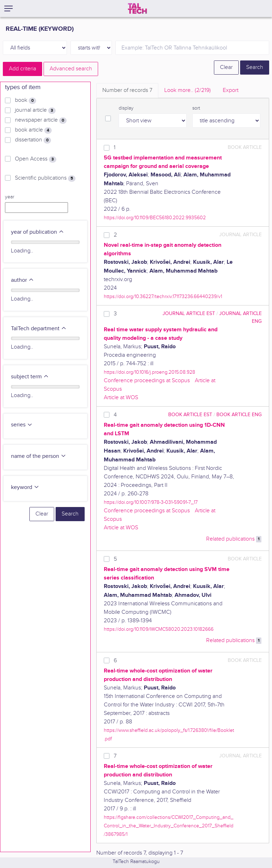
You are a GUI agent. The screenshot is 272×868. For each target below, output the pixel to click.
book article (33, 130)
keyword (25, 487)
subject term (30, 377)
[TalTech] (137, 8)
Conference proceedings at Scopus (147, 381)
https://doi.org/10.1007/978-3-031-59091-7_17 (151, 502)
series (22, 425)
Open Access (36, 159)
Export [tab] (231, 90)
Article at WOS (121, 398)
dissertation (33, 140)
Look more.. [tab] (188, 90)
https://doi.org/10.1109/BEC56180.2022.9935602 (155, 218)
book (25, 100)
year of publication (38, 232)
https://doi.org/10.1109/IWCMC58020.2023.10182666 (159, 629)
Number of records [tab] (127, 90)
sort (196, 108)
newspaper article (41, 120)
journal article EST (189, 313)
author (22, 280)
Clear (226, 67)
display (126, 108)
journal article (35, 110)
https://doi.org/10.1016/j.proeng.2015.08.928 (149, 372)
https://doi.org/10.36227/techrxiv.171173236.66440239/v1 (163, 296)
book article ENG (239, 415)
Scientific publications (45, 178)
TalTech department (39, 329)
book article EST (190, 415)
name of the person (39, 456)
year (10, 197)
